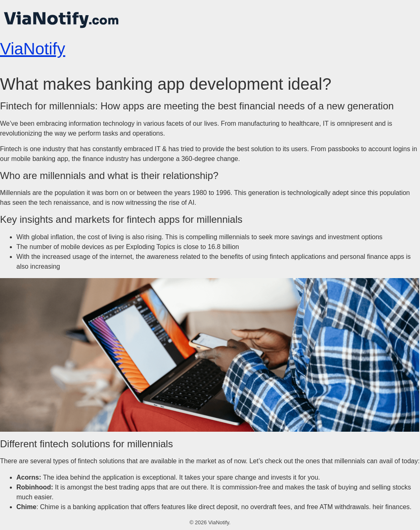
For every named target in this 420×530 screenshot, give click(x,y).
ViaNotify (33, 49)
